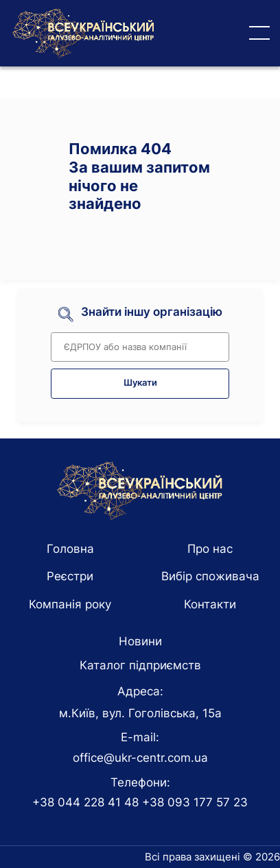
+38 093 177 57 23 (195, 802)
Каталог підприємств (140, 665)
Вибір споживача (210, 576)
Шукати (140, 383)
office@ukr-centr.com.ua (140, 758)
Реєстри (70, 576)
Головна (70, 549)
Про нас (210, 549)
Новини (140, 641)
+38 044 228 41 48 (85, 802)
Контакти (210, 604)
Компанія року (70, 604)
